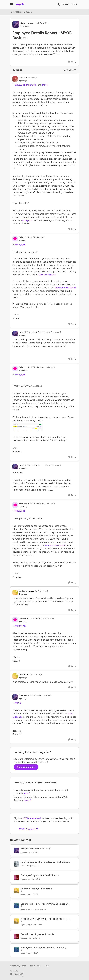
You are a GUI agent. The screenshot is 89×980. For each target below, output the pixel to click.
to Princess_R (55, 332)
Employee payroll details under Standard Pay (43, 948)
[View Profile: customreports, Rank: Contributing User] (16, 906)
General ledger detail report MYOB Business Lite (45, 904)
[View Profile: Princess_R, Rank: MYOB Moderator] (15, 239)
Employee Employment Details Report (40, 875)
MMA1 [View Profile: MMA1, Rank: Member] (35, 852)
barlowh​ (32, 85)
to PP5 (49, 695)
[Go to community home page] (20, 4)
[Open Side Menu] (12, 4)
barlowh (21, 626)
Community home (26, 767)
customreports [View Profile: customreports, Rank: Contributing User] (39, 909)
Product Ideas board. (55, 545)
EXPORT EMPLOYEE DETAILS (35, 849)
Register (65, 4)
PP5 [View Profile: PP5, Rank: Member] (21, 674)
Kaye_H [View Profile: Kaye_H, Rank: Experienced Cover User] (24, 23)
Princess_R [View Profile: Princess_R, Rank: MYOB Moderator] (24, 237)
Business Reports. (47, 275)
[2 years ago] (26, 852)
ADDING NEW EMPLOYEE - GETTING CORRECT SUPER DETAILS (45, 919)
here (26, 793)
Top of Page (35, 966)
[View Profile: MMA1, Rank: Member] (16, 851)
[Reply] (72, 62)
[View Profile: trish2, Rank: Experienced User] (16, 950)
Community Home (18, 966)
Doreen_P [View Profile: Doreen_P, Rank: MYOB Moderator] (24, 618)
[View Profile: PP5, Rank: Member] (15, 676)
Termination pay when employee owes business (45, 862)
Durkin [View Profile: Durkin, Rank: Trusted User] (22, 78)
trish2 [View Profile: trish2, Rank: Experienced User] (35, 953)
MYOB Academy (31, 818)
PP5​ (46, 85)
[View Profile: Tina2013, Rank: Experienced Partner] (16, 877)
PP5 (19, 703)
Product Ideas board (65, 288)
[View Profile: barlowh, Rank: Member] (15, 592)
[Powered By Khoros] (44, 974)
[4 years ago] (26, 894)
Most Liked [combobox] (70, 70)
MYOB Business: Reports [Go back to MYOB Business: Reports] (21, 12)
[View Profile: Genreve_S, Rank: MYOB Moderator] (15, 697)
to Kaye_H (50, 367)
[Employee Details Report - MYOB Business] (28, 81)
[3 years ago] (26, 909)
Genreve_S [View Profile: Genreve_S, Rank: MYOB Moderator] (24, 695)
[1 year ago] (25, 879)
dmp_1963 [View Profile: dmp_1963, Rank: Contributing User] (38, 924)
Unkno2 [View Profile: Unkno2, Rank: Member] (36, 938)
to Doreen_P (37, 674)
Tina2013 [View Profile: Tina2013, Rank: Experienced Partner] (36, 879)
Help (47, 966)
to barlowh (49, 618)
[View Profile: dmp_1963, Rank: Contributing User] (16, 921)
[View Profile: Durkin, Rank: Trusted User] (15, 79)
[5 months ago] (26, 866)
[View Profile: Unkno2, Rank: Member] (16, 936)
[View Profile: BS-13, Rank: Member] (16, 891)
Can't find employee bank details (37, 934)
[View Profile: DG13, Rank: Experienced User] (16, 864)
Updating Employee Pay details (36, 889)
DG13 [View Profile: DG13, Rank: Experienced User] (37, 866)
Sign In (74, 4)
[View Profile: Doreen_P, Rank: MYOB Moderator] (15, 620)
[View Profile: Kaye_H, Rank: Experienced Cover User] (16, 24)
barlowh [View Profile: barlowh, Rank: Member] (23, 591)
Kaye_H (21, 244)
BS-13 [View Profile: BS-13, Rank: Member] (36, 894)
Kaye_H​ (21, 85)
